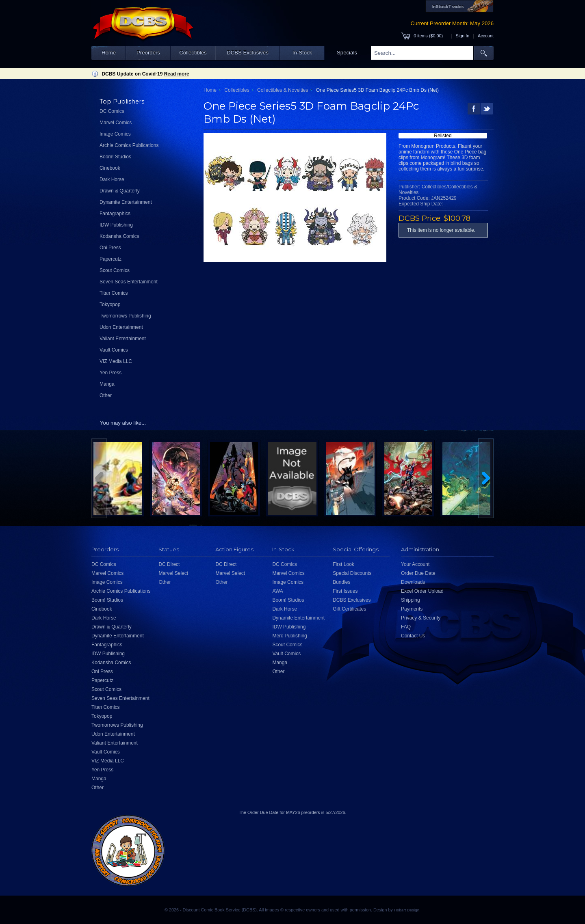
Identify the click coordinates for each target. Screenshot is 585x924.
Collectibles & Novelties (283, 90)
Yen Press (110, 373)
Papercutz (110, 259)
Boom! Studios (115, 157)
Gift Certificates (349, 609)
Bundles (341, 582)
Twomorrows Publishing (125, 316)
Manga (107, 384)
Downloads (413, 582)
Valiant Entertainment (123, 339)
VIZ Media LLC (116, 361)
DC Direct (169, 564)
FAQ (406, 627)
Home (109, 53)
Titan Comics (114, 293)
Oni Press (110, 248)
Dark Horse (112, 179)
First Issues (345, 591)
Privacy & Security (421, 618)
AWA (277, 591)
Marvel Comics (116, 123)
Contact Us (413, 636)
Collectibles (193, 53)
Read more (177, 74)
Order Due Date (418, 573)
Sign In (463, 36)
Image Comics (115, 134)
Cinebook (110, 168)
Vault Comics (114, 350)
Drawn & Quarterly (120, 191)
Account (486, 36)
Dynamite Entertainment (126, 202)
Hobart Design (407, 910)
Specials (347, 53)
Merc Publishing (289, 636)
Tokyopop (110, 304)
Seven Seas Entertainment (129, 282)
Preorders (148, 53)
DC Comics (112, 111)
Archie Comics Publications (129, 145)
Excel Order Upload (422, 591)
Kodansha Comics (119, 236)
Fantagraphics (115, 214)
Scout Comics (115, 270)
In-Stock (302, 53)
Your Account (415, 564)
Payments (412, 609)
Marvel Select (173, 573)
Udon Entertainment (121, 327)
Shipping (411, 600)
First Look (343, 564)
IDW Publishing (116, 225)
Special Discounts (352, 573)
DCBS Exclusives (248, 53)
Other (106, 395)
